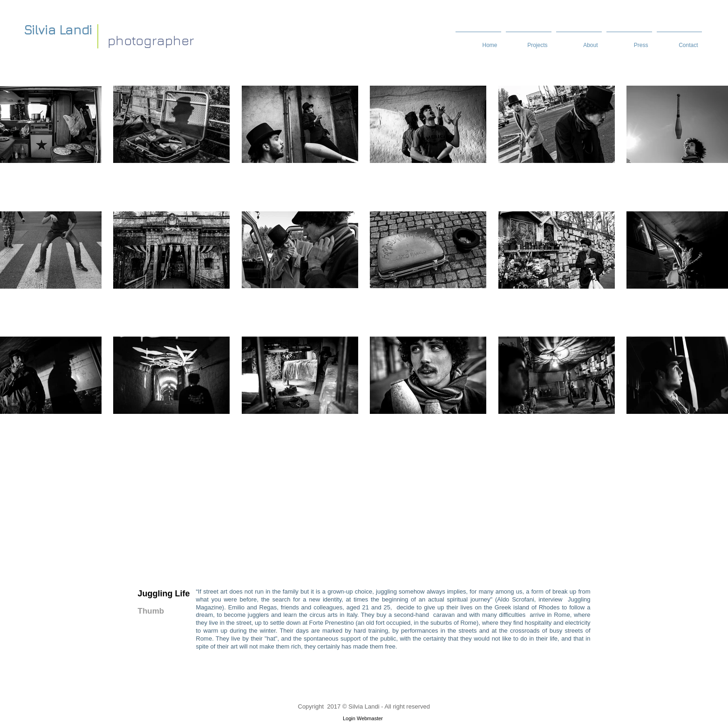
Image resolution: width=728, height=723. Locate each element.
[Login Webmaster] (363, 718)
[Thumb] (155, 612)
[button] (579, 41)
